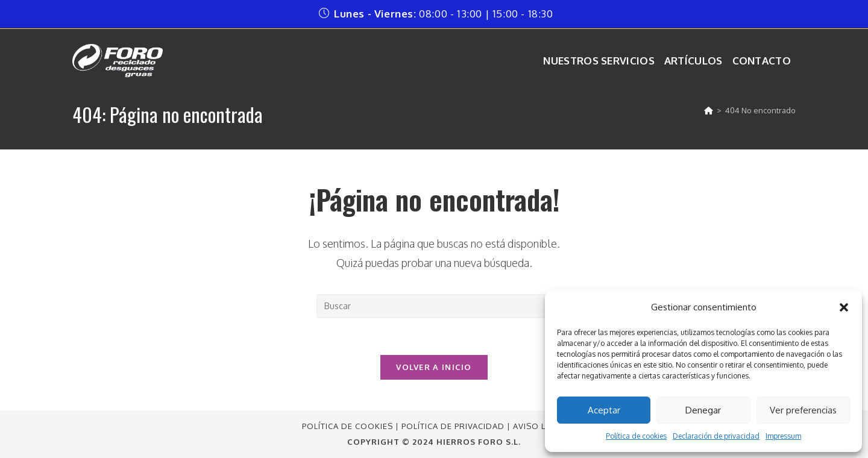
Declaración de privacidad (716, 436)
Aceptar (604, 410)
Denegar (703, 410)
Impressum (783, 436)
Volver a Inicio (434, 367)
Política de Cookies (348, 426)
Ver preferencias (803, 410)
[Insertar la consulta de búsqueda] (434, 306)
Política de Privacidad (453, 426)
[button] (844, 307)
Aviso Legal (540, 426)
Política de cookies (636, 436)
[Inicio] (709, 110)
